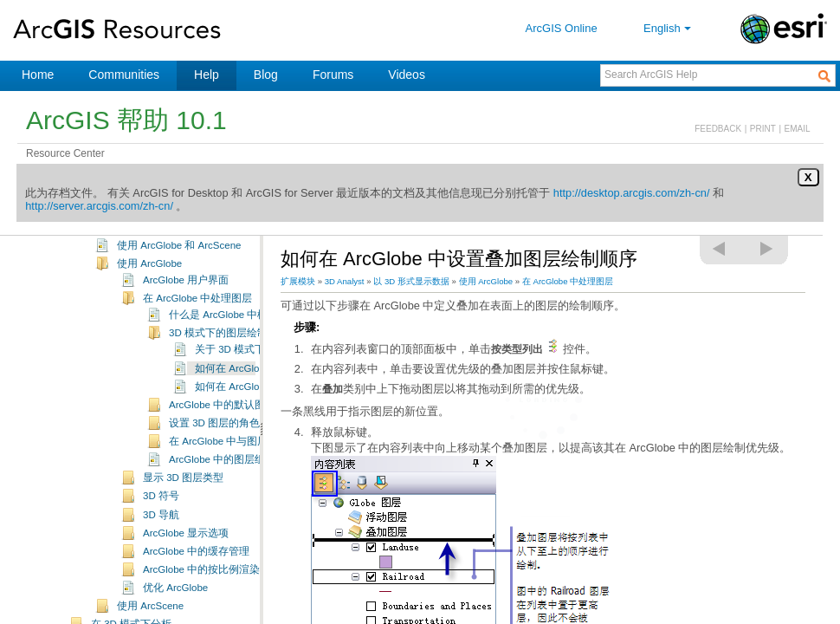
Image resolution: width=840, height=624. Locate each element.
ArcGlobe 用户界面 (186, 307)
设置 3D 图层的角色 (214, 450)
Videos (407, 75)
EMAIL (798, 129)
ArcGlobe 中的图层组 (217, 486)
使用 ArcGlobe (149, 290)
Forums (333, 75)
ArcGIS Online (562, 28)
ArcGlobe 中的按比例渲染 (201, 596)
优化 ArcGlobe (175, 614)
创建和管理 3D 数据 (136, 237)
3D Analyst (345, 281)
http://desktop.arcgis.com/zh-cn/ (632, 193)
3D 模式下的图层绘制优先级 (234, 360)
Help (207, 75)
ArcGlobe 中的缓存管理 (196, 578)
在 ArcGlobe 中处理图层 (197, 325)
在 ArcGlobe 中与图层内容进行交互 (249, 468)
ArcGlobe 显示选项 (186, 560)
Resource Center (65, 153)
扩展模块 (298, 281)
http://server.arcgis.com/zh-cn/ (99, 206)
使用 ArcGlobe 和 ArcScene (179, 272)
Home (38, 75)
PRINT (763, 129)
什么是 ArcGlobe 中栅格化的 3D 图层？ (259, 341)
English (669, 28)
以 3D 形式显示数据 (136, 256)
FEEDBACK (718, 129)
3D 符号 (161, 523)
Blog (266, 75)
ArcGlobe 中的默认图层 (222, 432)
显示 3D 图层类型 (183, 504)
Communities (124, 75)
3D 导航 (161, 542)
